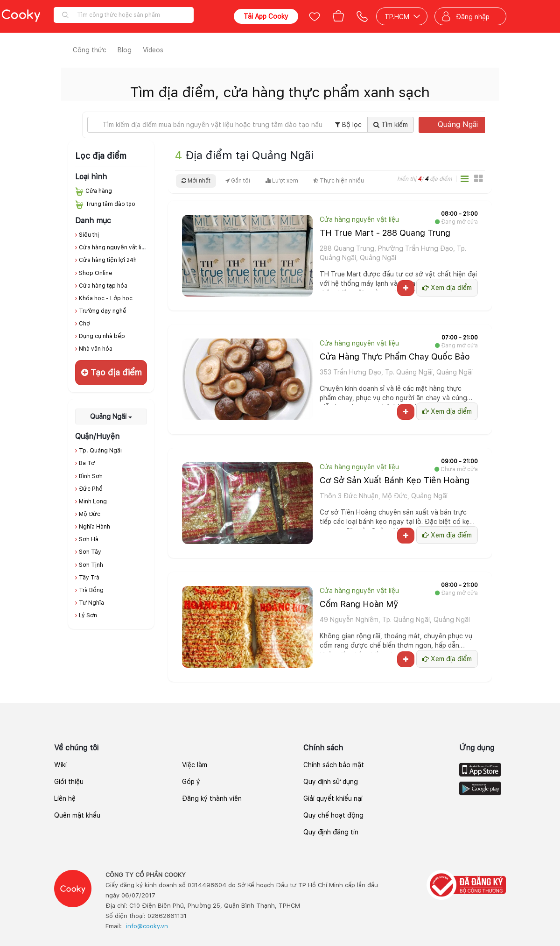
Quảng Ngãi (464, 124)
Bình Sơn (91, 476)
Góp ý (191, 782)
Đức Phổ (91, 489)
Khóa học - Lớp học (106, 298)
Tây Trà (89, 578)
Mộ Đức (90, 514)
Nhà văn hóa (96, 349)
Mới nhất (196, 181)
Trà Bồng (91, 590)
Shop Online (96, 273)
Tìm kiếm (391, 125)
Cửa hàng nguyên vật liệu (114, 247)
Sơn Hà (89, 539)
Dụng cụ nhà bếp (102, 336)
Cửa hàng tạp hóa (103, 286)
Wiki (60, 765)
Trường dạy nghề (103, 311)
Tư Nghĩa (91, 603)
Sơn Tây (90, 552)
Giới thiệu (69, 782)
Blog (125, 50)
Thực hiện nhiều (339, 181)
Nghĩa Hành (94, 527)
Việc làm (195, 765)
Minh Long (93, 501)
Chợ (84, 324)
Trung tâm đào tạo (110, 204)
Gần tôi (238, 181)
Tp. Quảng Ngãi (100, 451)
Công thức (90, 50)
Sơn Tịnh (91, 565)
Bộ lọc (348, 125)
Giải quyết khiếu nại (333, 798)
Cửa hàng (99, 191)
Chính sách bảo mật (334, 765)
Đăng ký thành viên (212, 798)
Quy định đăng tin (331, 832)
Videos (153, 50)
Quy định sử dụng (331, 782)
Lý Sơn (88, 615)
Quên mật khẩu (77, 815)
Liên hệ (65, 798)
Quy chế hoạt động (333, 815)
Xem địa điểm (447, 288)
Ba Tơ (87, 463)
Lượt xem (282, 181)
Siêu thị (89, 235)
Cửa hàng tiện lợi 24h (108, 260)
